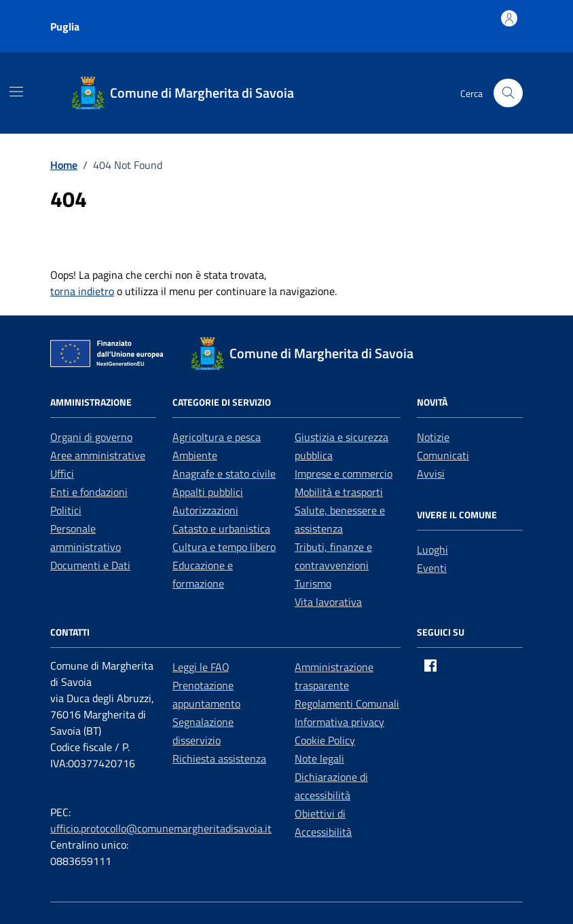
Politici (66, 510)
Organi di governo (91, 437)
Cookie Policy (325, 740)
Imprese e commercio (344, 474)
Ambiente (195, 455)
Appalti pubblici (208, 492)
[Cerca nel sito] (508, 93)
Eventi (432, 568)
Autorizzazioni (205, 510)
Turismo (313, 583)
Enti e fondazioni (89, 492)
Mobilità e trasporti (339, 492)
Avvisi (431, 474)
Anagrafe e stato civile (224, 474)
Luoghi (432, 550)
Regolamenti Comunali (347, 704)
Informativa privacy (339, 722)
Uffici (62, 474)
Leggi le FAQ (201, 667)
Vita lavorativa (328, 602)
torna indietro (82, 291)
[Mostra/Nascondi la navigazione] (16, 92)
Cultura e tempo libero (224, 547)
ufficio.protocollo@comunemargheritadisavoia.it (161, 828)
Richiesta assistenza (219, 758)
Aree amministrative (98, 455)
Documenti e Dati (90, 565)
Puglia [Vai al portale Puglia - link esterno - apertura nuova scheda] (65, 26)
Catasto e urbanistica (221, 528)
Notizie (433, 437)
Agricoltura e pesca (217, 437)
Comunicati (443, 455)
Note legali (319, 758)
